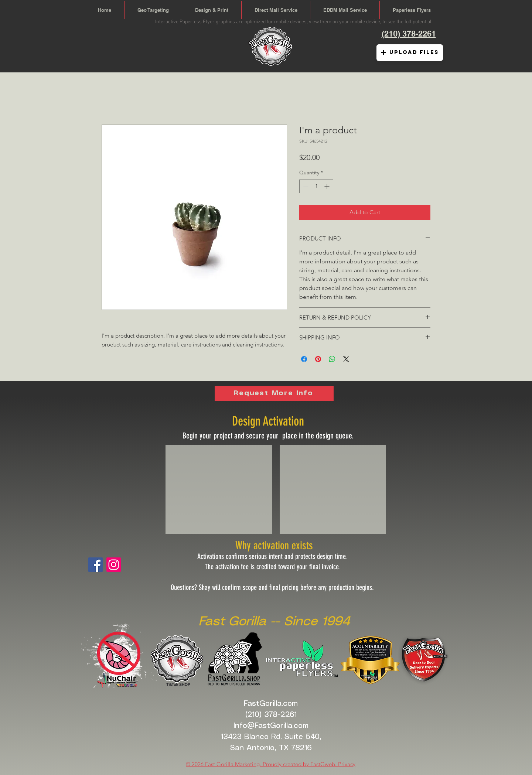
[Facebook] (96, 565)
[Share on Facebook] (304, 359)
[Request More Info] (274, 393)
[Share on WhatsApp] (332, 359)
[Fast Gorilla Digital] (114, 565)
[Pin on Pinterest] (318, 359)
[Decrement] (305, 186)
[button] (410, 53)
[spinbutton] (316, 186)
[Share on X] (346, 359)
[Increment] (328, 186)
